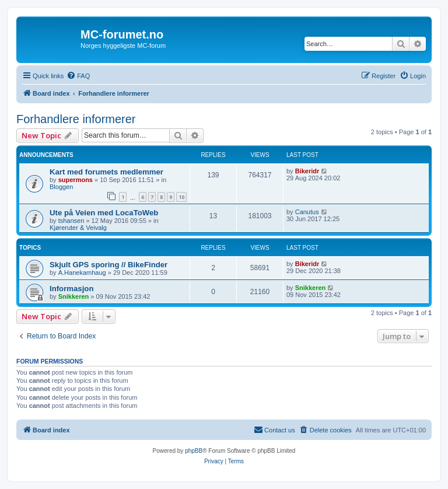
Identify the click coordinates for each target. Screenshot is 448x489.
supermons (76, 180)
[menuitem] (78, 76)
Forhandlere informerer (76, 119)
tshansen (71, 221)
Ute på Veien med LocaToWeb (104, 213)
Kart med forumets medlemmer (106, 172)
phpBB (194, 451)
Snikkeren (74, 296)
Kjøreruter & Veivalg (78, 228)
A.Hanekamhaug (82, 273)
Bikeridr (307, 171)
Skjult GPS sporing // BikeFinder (108, 265)
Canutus (307, 212)
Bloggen (61, 187)
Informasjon (71, 289)
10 (181, 197)
